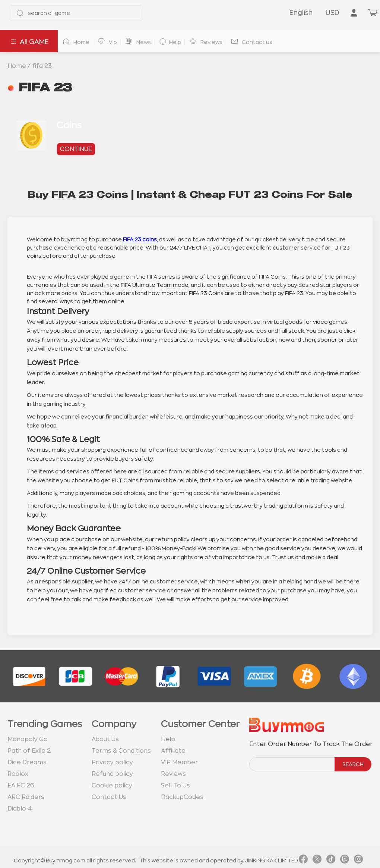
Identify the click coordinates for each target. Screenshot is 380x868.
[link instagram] (358, 861)
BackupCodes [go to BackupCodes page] (182, 797)
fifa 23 (42, 66)
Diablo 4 (20, 809)
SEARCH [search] (353, 764)
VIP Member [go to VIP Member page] (179, 762)
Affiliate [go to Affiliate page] (173, 751)
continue (76, 149)
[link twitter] (317, 861)
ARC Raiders (26, 797)
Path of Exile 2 (29, 751)
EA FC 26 (21, 786)
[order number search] (292, 764)
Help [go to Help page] (168, 739)
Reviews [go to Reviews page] (173, 774)
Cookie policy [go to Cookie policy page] (112, 786)
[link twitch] (345, 861)
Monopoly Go (28, 739)
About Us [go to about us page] (105, 739)
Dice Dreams (27, 762)
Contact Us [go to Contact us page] (109, 797)
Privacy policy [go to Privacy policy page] (112, 762)
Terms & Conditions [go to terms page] (121, 751)
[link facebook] (303, 861)
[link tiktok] (331, 861)
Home (17, 66)
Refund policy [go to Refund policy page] (112, 774)
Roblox (18, 774)
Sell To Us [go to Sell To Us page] (175, 786)
